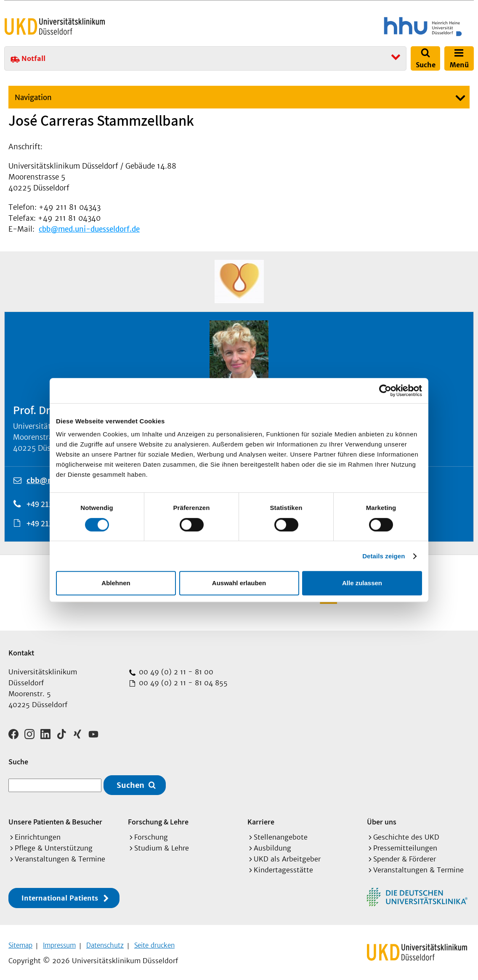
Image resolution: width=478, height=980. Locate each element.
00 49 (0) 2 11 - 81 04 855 (182, 683)
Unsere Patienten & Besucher (55, 819)
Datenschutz (105, 942)
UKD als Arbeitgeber (287, 856)
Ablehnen (116, 583)
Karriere (261, 819)
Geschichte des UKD (406, 834)
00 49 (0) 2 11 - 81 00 (175, 672)
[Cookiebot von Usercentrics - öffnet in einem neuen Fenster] (385, 391)
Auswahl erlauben (239, 583)
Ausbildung (272, 845)
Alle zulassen (362, 583)
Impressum (59, 942)
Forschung (151, 834)
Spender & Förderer (405, 856)
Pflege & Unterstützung (54, 845)
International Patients (60, 895)
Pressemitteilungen (405, 845)
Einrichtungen (38, 834)
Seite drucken (154, 942)
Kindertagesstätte (283, 867)
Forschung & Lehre (158, 819)
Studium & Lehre (162, 845)
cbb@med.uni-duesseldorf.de (89, 229)
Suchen (130, 782)
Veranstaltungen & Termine (60, 856)
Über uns (382, 819)
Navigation (33, 98)
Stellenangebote (281, 834)
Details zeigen (384, 556)
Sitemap (20, 942)
